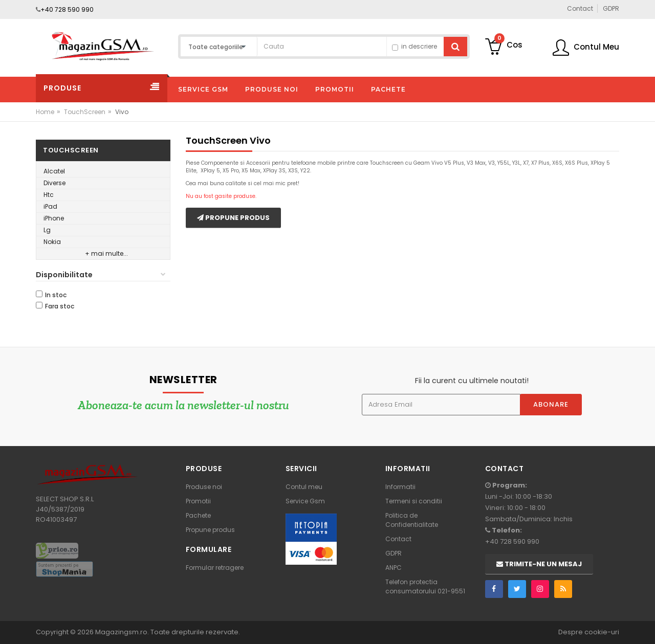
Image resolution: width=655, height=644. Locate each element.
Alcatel (54, 171)
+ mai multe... (106, 253)
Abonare (551, 404)
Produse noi (204, 487)
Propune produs (233, 218)
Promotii (198, 501)
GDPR (394, 553)
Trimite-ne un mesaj (539, 564)
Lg (47, 230)
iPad (50, 206)
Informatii (400, 487)
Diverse (54, 183)
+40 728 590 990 (67, 9)
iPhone (54, 218)
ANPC (394, 568)
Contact (398, 539)
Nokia (52, 242)
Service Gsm (305, 501)
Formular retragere (215, 568)
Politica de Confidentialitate (412, 520)
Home (45, 112)
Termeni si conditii (414, 501)
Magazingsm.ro (121, 632)
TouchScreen (85, 112)
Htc (49, 195)
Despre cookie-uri (589, 632)
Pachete (198, 515)
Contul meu (304, 487)
